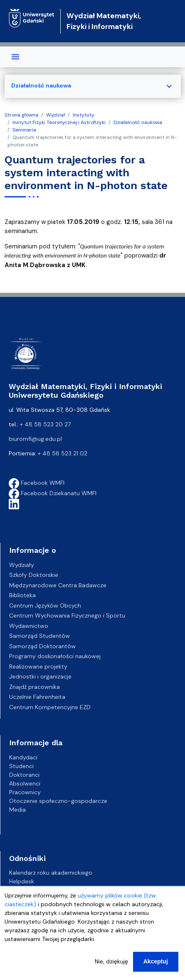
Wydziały (22, 565)
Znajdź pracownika (35, 687)
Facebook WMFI (37, 483)
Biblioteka (22, 595)
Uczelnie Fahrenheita (37, 697)
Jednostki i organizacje (40, 676)
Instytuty (84, 115)
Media (17, 810)
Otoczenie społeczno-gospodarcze (58, 801)
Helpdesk (22, 881)
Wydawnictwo (29, 626)
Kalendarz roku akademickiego (51, 873)
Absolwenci (25, 783)
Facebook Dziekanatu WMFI (53, 493)
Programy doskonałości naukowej (55, 656)
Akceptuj (156, 961)
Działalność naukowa (138, 122)
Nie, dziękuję (111, 961)
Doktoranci (24, 775)
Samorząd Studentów (39, 636)
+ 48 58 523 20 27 (45, 424)
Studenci (21, 766)
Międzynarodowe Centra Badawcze (58, 585)
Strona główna (21, 115)
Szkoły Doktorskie (34, 575)
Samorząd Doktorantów (42, 646)
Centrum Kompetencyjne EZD (50, 707)
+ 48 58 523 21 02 (63, 453)
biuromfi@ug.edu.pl (35, 439)
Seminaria (24, 130)
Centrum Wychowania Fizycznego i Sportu (67, 615)
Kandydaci (23, 757)
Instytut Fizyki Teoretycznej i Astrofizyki (59, 122)
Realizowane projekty (38, 666)
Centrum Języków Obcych (45, 606)
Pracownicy (25, 792)
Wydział (55, 115)
